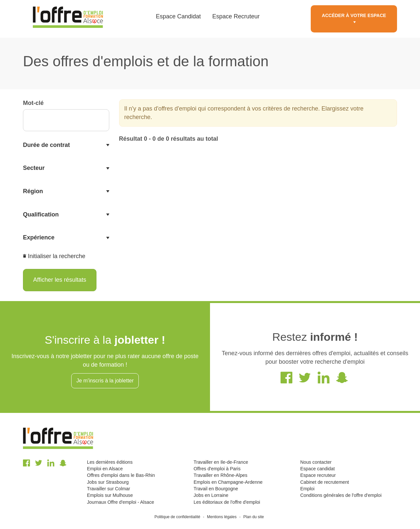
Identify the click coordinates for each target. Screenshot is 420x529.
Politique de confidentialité (177, 517)
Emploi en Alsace (105, 469)
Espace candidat (317, 469)
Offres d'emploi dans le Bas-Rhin (121, 475)
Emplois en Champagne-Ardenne (228, 482)
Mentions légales (222, 517)
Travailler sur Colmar (108, 489)
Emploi (307, 489)
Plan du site (254, 517)
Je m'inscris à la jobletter (105, 381)
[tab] (66, 145)
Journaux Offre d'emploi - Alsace (121, 502)
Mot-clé (33, 103)
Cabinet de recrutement (325, 482)
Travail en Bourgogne (216, 489)
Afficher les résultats (60, 280)
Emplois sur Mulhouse (110, 495)
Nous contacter (316, 462)
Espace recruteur (318, 475)
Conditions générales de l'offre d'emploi (341, 495)
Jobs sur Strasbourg (108, 482)
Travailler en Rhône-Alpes (220, 475)
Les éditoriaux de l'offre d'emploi (227, 502)
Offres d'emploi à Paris (217, 469)
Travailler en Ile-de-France (221, 462)
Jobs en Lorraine (211, 495)
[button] (66, 145)
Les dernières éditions (110, 462)
